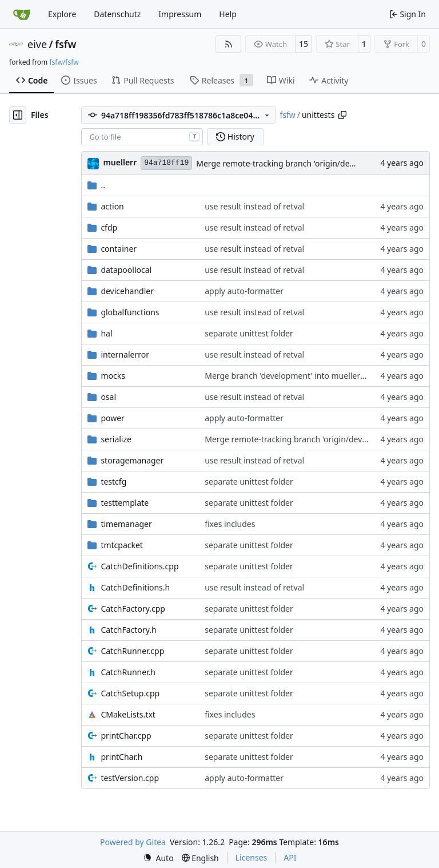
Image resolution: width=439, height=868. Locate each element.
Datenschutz (117, 14)
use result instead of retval (254, 206)
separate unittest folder (249, 333)
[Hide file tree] (18, 115)
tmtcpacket (122, 545)
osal (108, 397)
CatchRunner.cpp (132, 651)
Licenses (252, 857)
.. (96, 185)
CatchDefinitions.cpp (139, 566)
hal (106, 333)
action (112, 206)
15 (304, 44)
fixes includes (230, 524)
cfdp (109, 227)
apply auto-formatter (244, 291)
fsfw (65, 44)
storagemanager (132, 460)
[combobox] (142, 137)
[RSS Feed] (229, 44)
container (119, 249)
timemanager (126, 524)
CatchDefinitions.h (135, 587)
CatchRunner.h (128, 672)
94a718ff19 (166, 163)
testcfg (113, 481)
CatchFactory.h (128, 630)
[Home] (22, 14)
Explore (62, 14)
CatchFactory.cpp (133, 609)
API (290, 857)
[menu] (158, 858)
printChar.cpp (126, 736)
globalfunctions (130, 312)
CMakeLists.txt (128, 714)
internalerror (125, 354)
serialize (116, 439)
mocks (113, 376)
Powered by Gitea (133, 842)
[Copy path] (342, 115)
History (235, 136)
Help (228, 14)
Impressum (180, 14)
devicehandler (127, 291)
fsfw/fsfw (64, 62)
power (112, 418)
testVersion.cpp (130, 778)
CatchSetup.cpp (130, 693)
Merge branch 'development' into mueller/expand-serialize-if (318, 376)
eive (37, 44)
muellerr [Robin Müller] (120, 162)
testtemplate (125, 503)
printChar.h (121, 757)
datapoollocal (126, 270)
